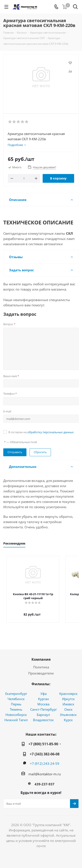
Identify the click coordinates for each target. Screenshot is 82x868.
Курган (44, 695)
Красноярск (68, 690)
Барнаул (43, 711)
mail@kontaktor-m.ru (45, 770)
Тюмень (16, 705)
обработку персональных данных (51, 432)
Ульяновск (68, 711)
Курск (68, 716)
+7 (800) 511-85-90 (43, 740)
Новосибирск (16, 711)
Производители (41, 669)
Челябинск (16, 695)
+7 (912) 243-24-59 (45, 760)
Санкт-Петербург (44, 705)
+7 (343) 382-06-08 (45, 750)
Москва (43, 700)
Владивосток (43, 716)
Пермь (16, 700)
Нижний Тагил (16, 716)
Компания (41, 655)
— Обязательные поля (21, 442)
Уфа (44, 690)
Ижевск (68, 700)
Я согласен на (41, 432)
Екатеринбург (16, 690)
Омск (68, 705)
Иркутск (68, 695)
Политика (41, 663)
